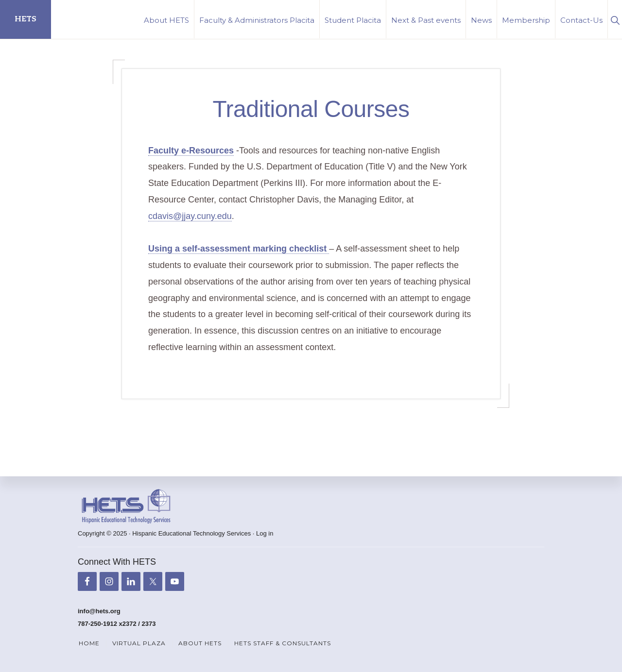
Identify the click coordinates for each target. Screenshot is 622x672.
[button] (615, 19)
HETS (26, 19)
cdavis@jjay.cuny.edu (190, 216)
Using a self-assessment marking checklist (239, 249)
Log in (265, 533)
